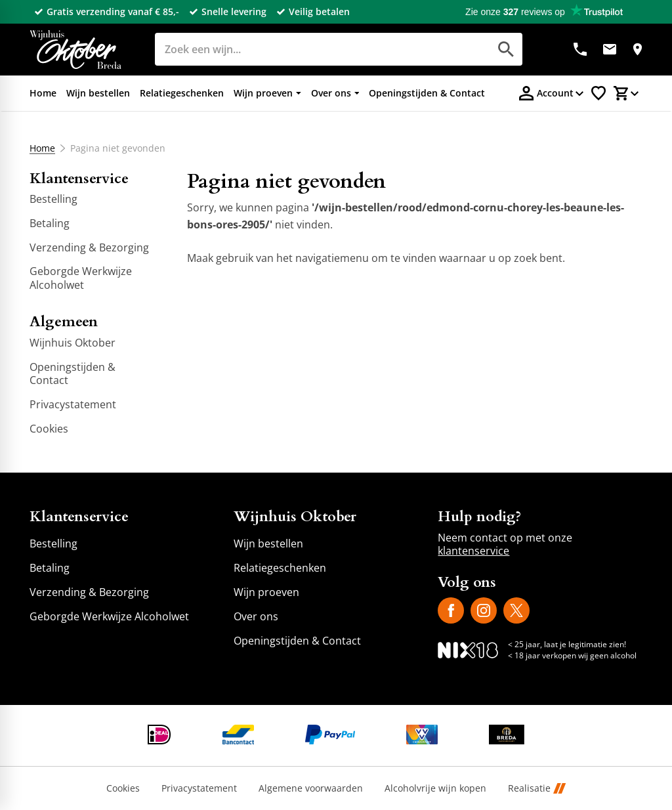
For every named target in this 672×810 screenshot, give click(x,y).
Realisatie (537, 789)
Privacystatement (199, 789)
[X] (516, 610)
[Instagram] (484, 610)
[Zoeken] (307, 49)
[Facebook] (451, 610)
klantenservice (473, 551)
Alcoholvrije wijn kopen (435, 789)
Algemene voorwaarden (311, 789)
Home (42, 148)
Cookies (123, 789)
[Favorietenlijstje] (598, 93)
